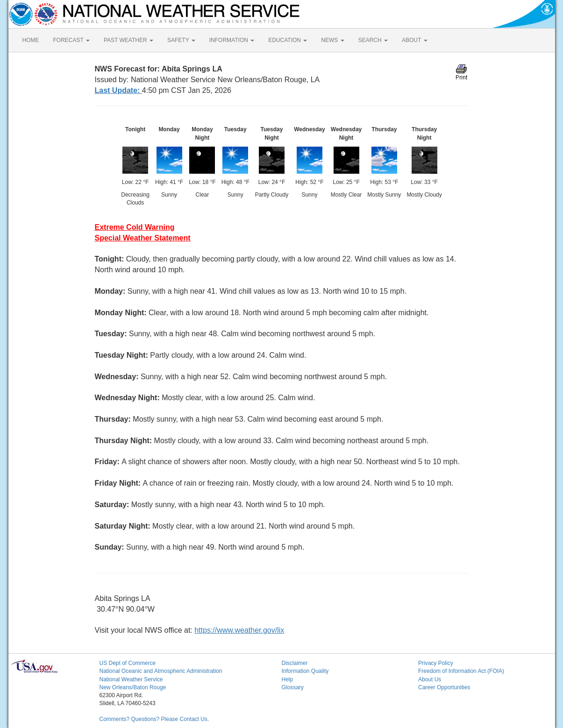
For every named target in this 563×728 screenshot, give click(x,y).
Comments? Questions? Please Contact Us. (154, 719)
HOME (31, 40)
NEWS (332, 40)
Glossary (293, 687)
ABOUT (414, 40)
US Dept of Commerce (128, 663)
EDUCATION (288, 40)
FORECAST (71, 40)
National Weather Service (131, 679)
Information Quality (305, 671)
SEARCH (373, 40)
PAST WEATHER (128, 40)
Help (288, 679)
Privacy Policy (436, 663)
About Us (430, 679)
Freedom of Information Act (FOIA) (461, 671)
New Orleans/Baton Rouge (133, 687)
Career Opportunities (444, 687)
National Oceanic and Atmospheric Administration (161, 671)
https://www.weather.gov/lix (239, 630)
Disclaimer (295, 663)
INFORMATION (232, 40)
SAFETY (181, 40)
